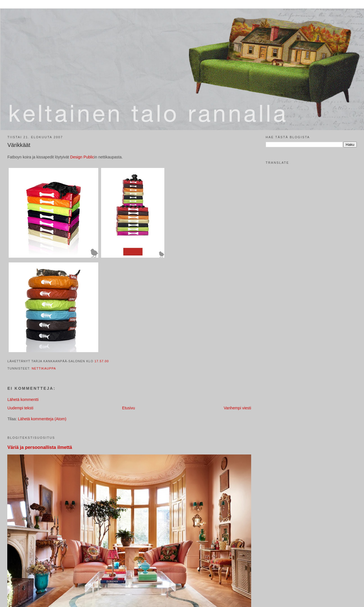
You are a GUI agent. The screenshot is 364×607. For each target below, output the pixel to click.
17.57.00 (102, 361)
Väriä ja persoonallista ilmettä (40, 447)
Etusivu (129, 408)
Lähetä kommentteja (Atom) (42, 419)
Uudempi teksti (20, 408)
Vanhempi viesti (237, 408)
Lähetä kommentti (23, 400)
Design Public (82, 157)
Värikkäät (19, 145)
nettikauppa (44, 368)
